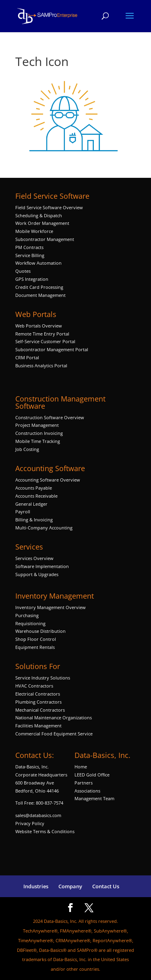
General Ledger (31, 504)
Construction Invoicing (40, 433)
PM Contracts (29, 247)
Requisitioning (31, 623)
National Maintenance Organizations (54, 717)
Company (70, 886)
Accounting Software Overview (48, 480)
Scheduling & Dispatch (39, 215)
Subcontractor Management (45, 239)
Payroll (23, 512)
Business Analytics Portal (41, 365)
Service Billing (30, 255)
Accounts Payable (34, 488)
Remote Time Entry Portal (42, 334)
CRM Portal (27, 357)
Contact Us (106, 886)
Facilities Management (38, 726)
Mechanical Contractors (40, 710)
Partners (84, 783)
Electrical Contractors (38, 694)
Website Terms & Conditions (45, 831)
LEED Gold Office (92, 775)
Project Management (37, 425)
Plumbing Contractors (38, 702)
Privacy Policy (30, 823)
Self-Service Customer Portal (45, 341)
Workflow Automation (38, 263)
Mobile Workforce (34, 231)
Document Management (41, 295)
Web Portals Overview (39, 326)
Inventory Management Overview (51, 607)
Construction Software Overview (50, 417)
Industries (36, 886)
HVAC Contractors (34, 686)
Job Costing (27, 449)
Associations (87, 791)
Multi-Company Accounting (44, 528)
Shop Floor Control (36, 639)
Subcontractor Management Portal (52, 349)
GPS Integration (32, 279)
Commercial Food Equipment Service (54, 734)
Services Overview (34, 558)
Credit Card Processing (39, 287)
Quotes (23, 271)
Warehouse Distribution (40, 631)
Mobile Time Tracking (38, 441)
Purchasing (27, 615)
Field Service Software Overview (49, 207)
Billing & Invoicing (34, 520)
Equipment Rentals (35, 647)
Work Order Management (42, 223)
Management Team (94, 798)
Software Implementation (42, 566)
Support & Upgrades (37, 574)
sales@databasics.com (38, 815)
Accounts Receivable (36, 496)
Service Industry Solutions (43, 678)
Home (81, 767)
